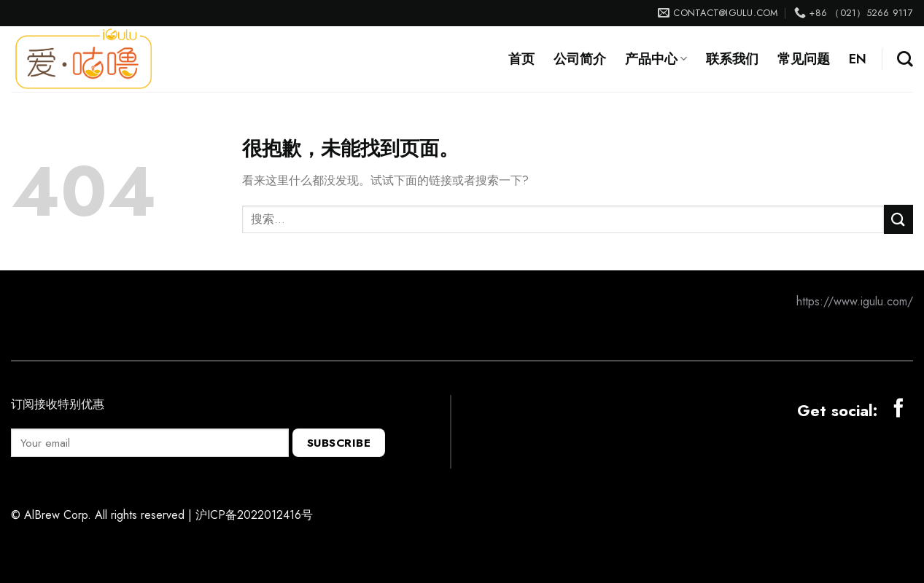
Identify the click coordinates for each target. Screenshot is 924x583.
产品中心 (656, 59)
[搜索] (905, 59)
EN (858, 59)
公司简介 (580, 59)
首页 (521, 59)
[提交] (898, 219)
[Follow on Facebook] (898, 410)
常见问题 (804, 59)
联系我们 (732, 59)
